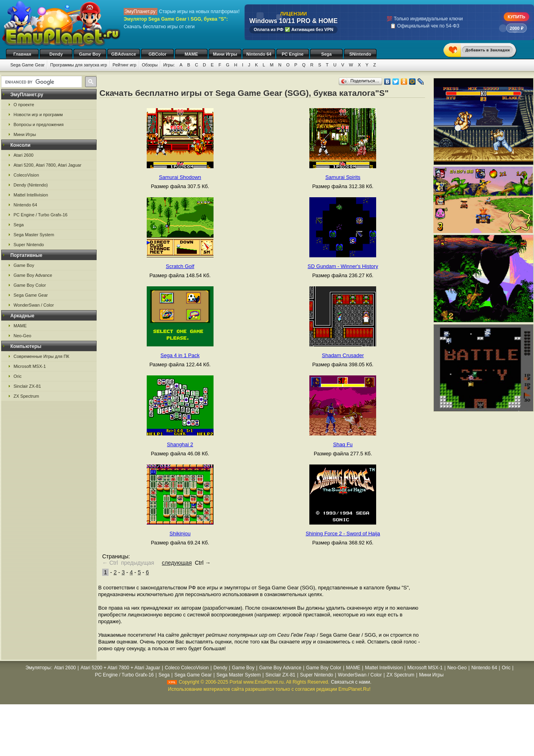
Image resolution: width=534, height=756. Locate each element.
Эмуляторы (38, 668)
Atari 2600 (23, 155)
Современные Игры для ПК (41, 356)
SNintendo (360, 54)
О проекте (24, 105)
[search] (41, 82)
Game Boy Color (30, 285)
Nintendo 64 (259, 54)
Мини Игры (225, 54)
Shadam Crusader (343, 355)
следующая (177, 563)
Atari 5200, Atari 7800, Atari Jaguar (48, 165)
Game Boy (90, 54)
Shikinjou (180, 533)
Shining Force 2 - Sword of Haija (343, 533)
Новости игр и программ (38, 115)
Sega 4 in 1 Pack (180, 355)
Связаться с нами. (351, 682)
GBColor (157, 54)
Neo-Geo (22, 336)
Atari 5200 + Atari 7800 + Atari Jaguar (120, 668)
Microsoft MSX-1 (30, 366)
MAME (191, 54)
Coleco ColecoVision (187, 668)
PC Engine (292, 54)
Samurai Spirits (343, 177)
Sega (326, 54)
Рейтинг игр (124, 65)
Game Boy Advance (33, 275)
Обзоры (150, 65)
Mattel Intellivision (31, 195)
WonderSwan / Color (34, 305)
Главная (22, 54)
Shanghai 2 (180, 444)
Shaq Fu (343, 444)
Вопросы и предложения (39, 124)
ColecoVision (26, 175)
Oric (17, 376)
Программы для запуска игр (79, 65)
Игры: (169, 65)
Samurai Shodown (180, 177)
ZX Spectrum (26, 396)
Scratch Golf (180, 266)
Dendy (56, 54)
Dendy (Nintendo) (31, 185)
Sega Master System (34, 235)
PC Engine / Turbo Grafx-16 (41, 215)
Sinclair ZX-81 (27, 386)
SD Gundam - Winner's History (343, 266)
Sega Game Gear (27, 65)
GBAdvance (124, 54)
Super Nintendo (29, 245)
